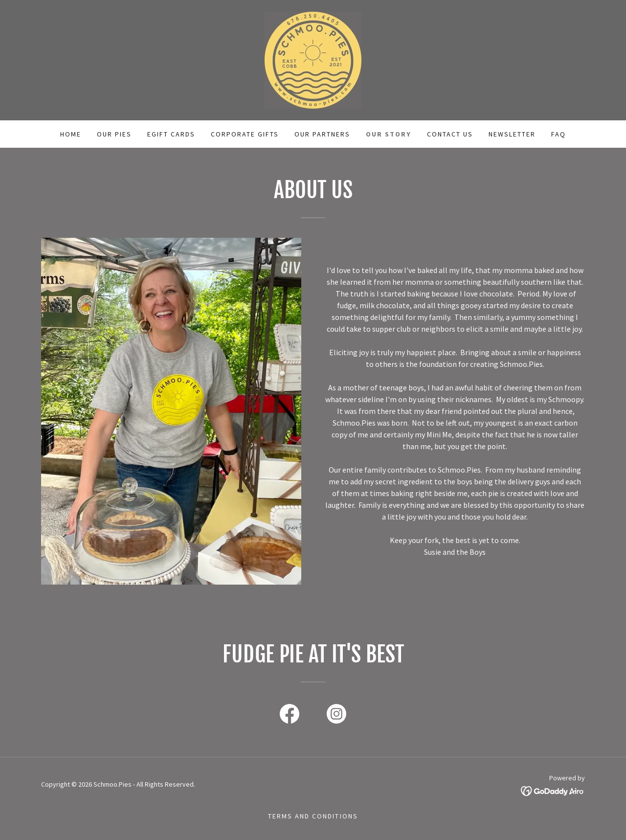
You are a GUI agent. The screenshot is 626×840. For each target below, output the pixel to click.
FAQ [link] (559, 134)
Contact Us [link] (450, 134)
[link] (313, 59)
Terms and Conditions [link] (313, 816)
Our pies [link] (114, 134)
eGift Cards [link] (171, 134)
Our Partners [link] (322, 134)
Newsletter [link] (512, 134)
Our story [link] (389, 134)
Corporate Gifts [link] (245, 134)
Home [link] (71, 134)
